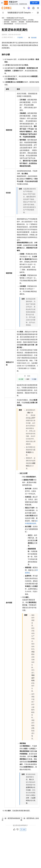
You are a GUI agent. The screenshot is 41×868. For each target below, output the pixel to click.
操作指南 (7, 22)
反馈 (23, 829)
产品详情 (20, 38)
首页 (3, 18)
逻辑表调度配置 (9, 24)
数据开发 (14, 22)
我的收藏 (34, 38)
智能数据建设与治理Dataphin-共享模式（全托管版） (19, 20)
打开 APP (35, 3)
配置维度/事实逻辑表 (32, 22)
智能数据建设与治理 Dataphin (15, 18)
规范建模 (21, 22)
